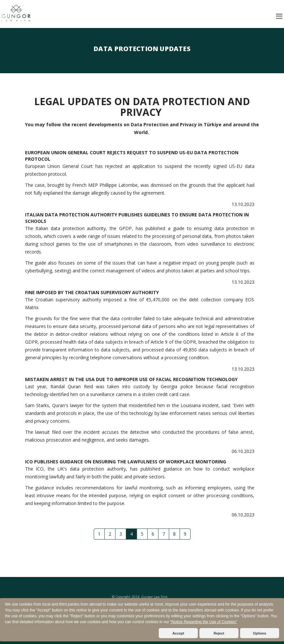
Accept (178, 633)
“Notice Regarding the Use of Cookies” (203, 622)
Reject (219, 633)
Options (260, 633)
